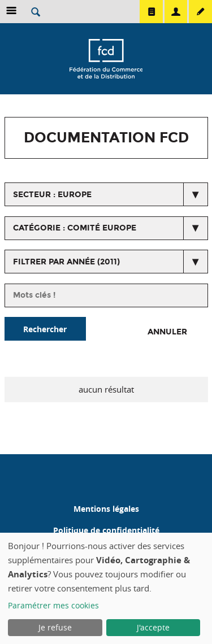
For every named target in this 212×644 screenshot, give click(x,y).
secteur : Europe (52, 195)
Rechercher (45, 329)
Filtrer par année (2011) (66, 262)
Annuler (167, 332)
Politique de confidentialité (106, 530)
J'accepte (153, 627)
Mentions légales (106, 509)
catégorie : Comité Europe (75, 228)
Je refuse (55, 627)
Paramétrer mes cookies (53, 605)
